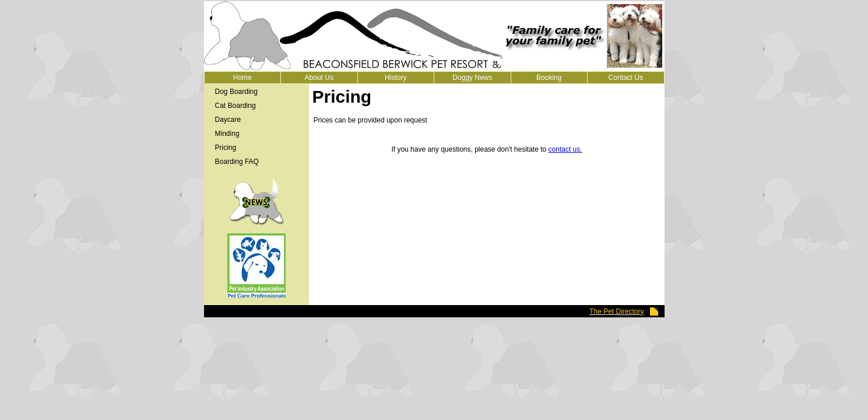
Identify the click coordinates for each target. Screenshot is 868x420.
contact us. (565, 149)
